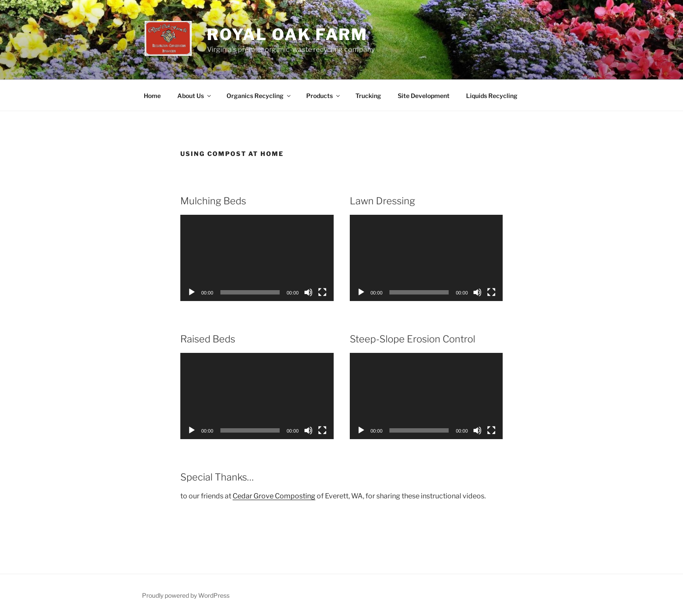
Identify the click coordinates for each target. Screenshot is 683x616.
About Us (195, 96)
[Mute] (308, 292)
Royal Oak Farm (287, 34)
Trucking (368, 96)
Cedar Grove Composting (274, 496)
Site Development (424, 96)
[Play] (192, 292)
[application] (257, 258)
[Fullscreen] (322, 292)
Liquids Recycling (492, 96)
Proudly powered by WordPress (186, 595)
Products (324, 96)
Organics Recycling (259, 96)
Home (152, 96)
